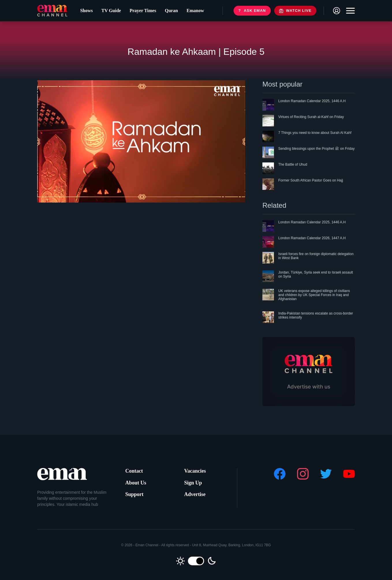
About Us (136, 483)
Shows (85, 12)
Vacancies (195, 471)
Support (134, 494)
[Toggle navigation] (349, 12)
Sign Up (193, 483)
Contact (134, 471)
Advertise (195, 494)
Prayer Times (141, 12)
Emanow (194, 12)
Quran (170, 12)
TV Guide (110, 12)
